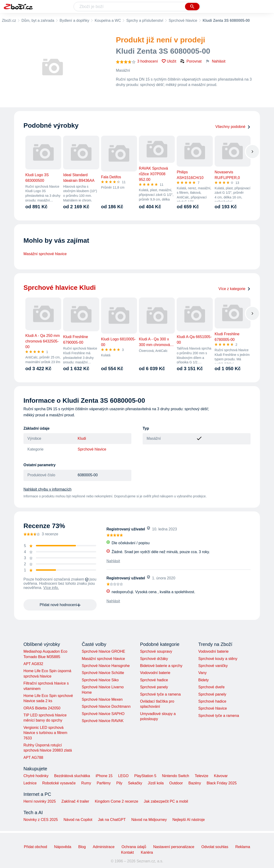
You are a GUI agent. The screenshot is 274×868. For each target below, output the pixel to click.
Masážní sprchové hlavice (45, 254)
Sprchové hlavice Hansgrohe (106, 666)
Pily (119, 783)
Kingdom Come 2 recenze (116, 801)
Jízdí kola (156, 783)
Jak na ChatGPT (112, 820)
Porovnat (191, 61)
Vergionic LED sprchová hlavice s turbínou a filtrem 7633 (45, 733)
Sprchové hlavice (183, 20)
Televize (202, 776)
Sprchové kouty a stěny (218, 659)
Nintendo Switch (176, 776)
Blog (82, 847)
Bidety (203, 680)
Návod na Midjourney (149, 820)
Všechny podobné (233, 127)
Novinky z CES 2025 (41, 820)
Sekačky (135, 783)
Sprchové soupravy (156, 651)
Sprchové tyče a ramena (160, 694)
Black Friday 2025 (222, 783)
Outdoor (176, 783)
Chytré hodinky (36, 776)
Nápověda (63, 847)
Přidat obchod (36, 847)
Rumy (86, 783)
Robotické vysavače (59, 783)
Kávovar (221, 776)
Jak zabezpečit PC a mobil (166, 801)
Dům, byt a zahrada (38, 20)
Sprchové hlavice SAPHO (103, 714)
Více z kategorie (234, 289)
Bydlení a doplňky (74, 20)
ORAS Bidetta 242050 (42, 708)
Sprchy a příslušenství (145, 20)
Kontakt (127, 852)
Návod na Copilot (78, 820)
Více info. (51, 588)
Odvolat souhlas (215, 847)
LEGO (123, 776)
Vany (202, 673)
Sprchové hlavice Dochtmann (106, 706)
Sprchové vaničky (213, 666)
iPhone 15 (104, 776)
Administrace (104, 847)
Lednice (30, 783)
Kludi (82, 438)
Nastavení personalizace (174, 847)
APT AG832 (33, 664)
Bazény (195, 783)
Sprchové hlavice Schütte (103, 673)
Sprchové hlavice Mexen (102, 699)
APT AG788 (33, 758)
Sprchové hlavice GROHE (103, 651)
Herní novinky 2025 (40, 801)
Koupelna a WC (108, 20)
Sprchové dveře (211, 687)
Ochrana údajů (134, 847)
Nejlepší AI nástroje (189, 820)
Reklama (243, 847)
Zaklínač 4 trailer (75, 801)
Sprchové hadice (154, 680)
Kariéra (147, 852)
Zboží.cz (9, 20)
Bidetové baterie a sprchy (161, 666)
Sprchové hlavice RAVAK (103, 721)
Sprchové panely (154, 687)
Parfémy (104, 783)
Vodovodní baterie (155, 673)
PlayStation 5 (145, 776)
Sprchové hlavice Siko (100, 680)
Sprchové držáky (154, 659)
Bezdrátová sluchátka (72, 776)
